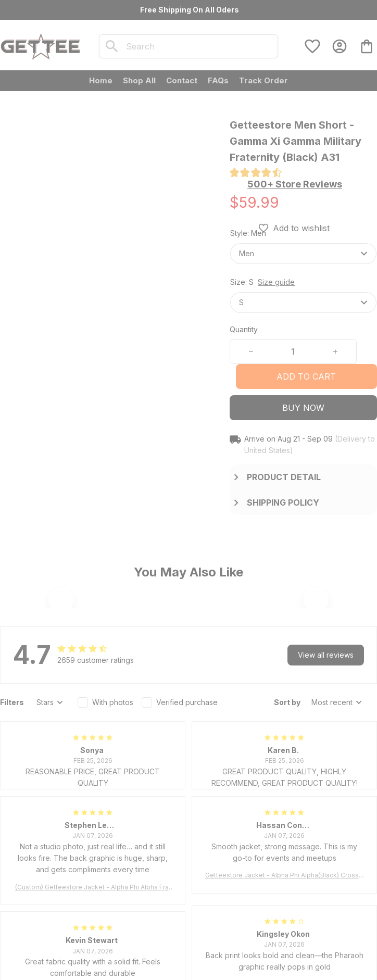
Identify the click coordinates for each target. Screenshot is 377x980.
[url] (97, 875)
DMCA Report (76, 973)
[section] (295, 184)
